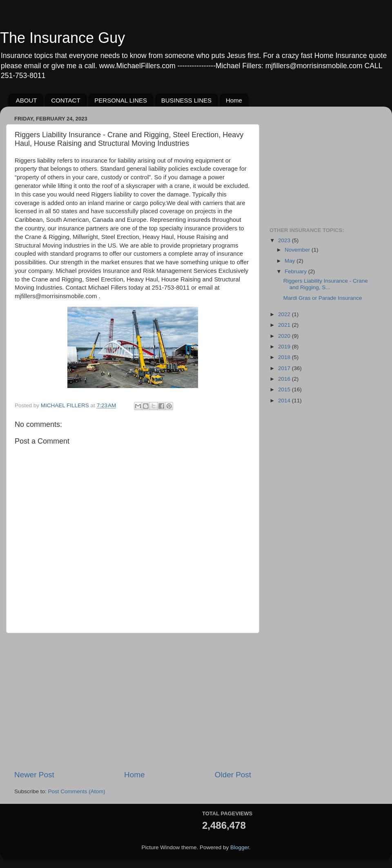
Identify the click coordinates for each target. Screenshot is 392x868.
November (298, 250)
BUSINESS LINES (186, 100)
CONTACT (66, 100)
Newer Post (34, 775)
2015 (285, 389)
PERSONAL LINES (121, 100)
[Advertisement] (133, 701)
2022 (285, 314)
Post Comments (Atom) (77, 791)
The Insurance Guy (62, 38)
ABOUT (27, 100)
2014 (285, 401)
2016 (285, 379)
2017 (285, 368)
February (296, 271)
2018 (285, 357)
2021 (285, 325)
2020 (285, 336)
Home (234, 100)
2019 (285, 347)
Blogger (240, 847)
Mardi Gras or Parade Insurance (323, 298)
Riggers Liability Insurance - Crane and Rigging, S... (326, 284)
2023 (285, 240)
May (291, 261)
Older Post (233, 775)
